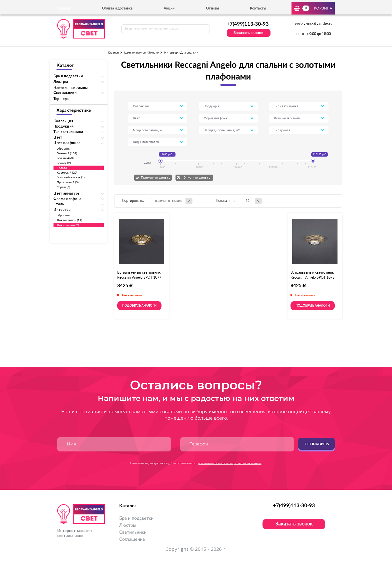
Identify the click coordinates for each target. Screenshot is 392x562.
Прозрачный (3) (68, 182)
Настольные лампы (71, 88)
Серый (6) (63, 187)
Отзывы (212, 9)
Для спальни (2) (68, 225)
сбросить (63, 149)
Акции (169, 9)
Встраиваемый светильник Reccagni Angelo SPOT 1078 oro (312, 278)
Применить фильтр (156, 177)
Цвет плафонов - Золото (141, 53)
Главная (113, 53)
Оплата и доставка (117, 9)
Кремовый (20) (67, 173)
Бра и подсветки (136, 518)
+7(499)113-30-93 (248, 24)
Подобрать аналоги (139, 306)
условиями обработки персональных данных (230, 463)
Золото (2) (64, 168)
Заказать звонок (248, 33)
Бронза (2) (64, 163)
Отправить (317, 444)
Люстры (128, 525)
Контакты (258, 9)
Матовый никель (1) (71, 177)
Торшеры (61, 99)
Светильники (133, 532)
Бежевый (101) (67, 153)
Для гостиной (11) (69, 220)
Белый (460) (65, 158)
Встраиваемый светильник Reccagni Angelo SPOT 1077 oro (139, 278)
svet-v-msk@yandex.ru (314, 24)
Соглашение (132, 539)
